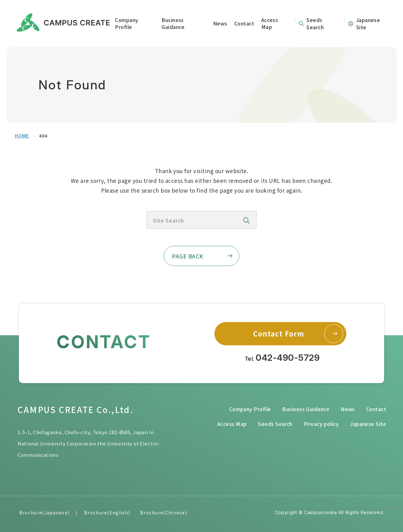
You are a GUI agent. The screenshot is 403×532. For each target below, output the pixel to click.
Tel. (282, 358)
